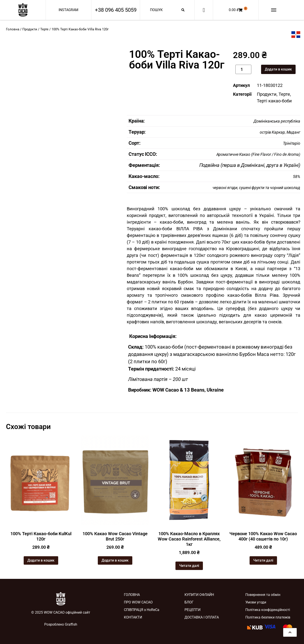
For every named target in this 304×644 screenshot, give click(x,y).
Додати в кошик (278, 69)
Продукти (30, 29)
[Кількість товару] (243, 69)
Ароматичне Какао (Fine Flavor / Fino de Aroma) (258, 154)
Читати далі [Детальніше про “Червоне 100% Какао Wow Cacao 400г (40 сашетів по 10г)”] (263, 560)
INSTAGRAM (68, 10)
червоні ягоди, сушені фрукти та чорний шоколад (256, 188)
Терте (44, 29)
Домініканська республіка (277, 121)
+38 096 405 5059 (116, 10)
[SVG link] (23, 10)
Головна (13, 29)
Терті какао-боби (274, 101)
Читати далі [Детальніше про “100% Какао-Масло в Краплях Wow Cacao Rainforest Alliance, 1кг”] (189, 566)
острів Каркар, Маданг (280, 132)
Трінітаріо (292, 143)
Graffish (71, 624)
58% (297, 177)
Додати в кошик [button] (41, 560)
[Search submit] (183, 10)
